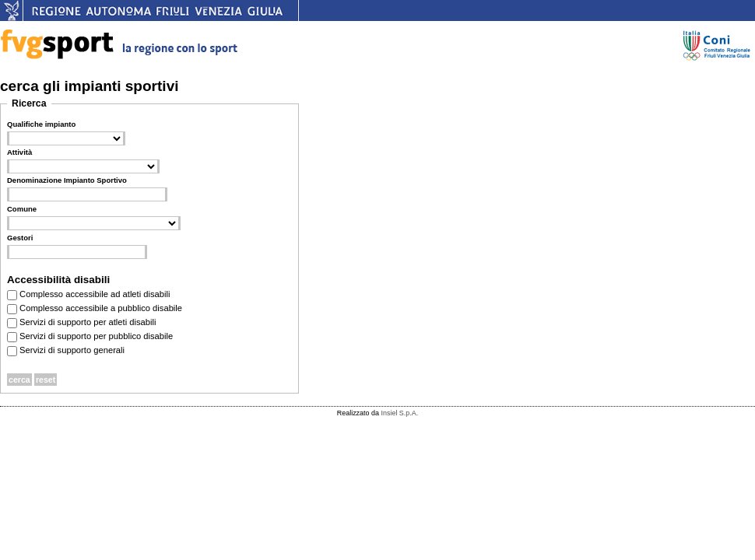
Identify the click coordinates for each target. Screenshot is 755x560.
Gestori (20, 238)
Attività (19, 152)
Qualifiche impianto (41, 124)
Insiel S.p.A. (399, 413)
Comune (22, 209)
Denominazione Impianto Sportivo (67, 180)
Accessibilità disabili (58, 280)
